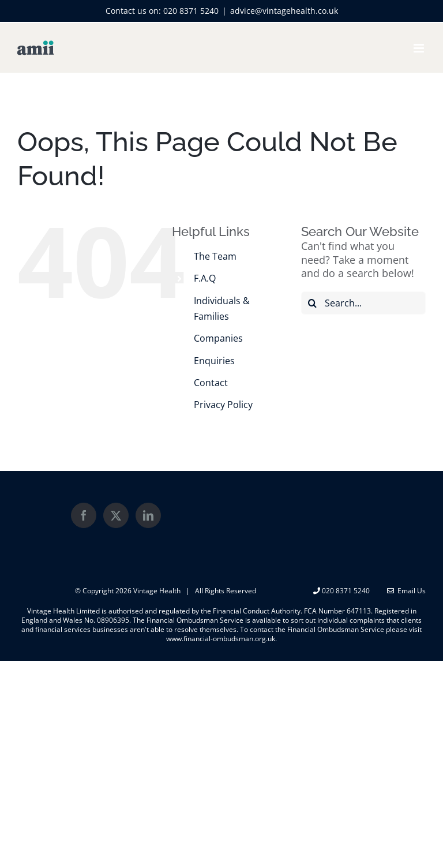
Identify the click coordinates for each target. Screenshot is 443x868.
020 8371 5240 (191, 11)
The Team (215, 256)
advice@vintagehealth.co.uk (284, 11)
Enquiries (214, 361)
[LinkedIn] (148, 515)
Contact (211, 383)
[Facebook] (84, 515)
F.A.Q (205, 278)
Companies (218, 338)
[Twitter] (116, 515)
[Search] (313, 303)
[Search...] (363, 303)
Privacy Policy (223, 405)
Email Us (406, 591)
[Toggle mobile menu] (420, 48)
